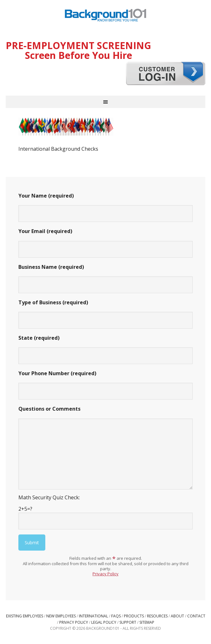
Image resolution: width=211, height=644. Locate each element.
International (93, 616)
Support (128, 622)
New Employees (61, 616)
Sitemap (147, 622)
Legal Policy (104, 622)
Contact (196, 616)
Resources (157, 616)
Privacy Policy (105, 574)
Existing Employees (25, 616)
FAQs (116, 616)
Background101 (105, 16)
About (177, 616)
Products (134, 616)
